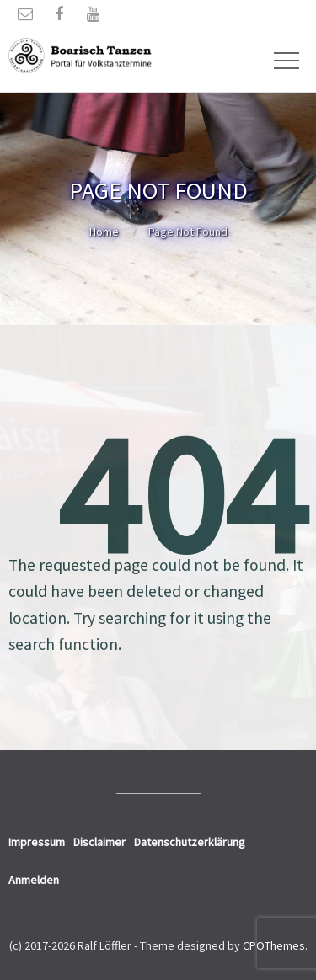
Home (104, 232)
